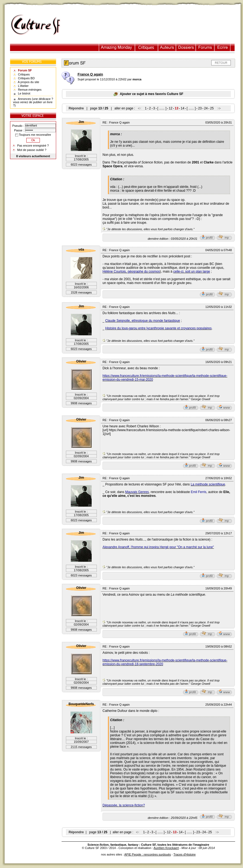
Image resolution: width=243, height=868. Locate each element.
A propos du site (29, 82)
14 (182, 108)
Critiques (147, 47)
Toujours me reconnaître (33, 135)
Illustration (117, 47)
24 (206, 108)
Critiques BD (26, 78)
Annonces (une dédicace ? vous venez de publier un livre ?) (33, 102)
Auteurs (167, 47)
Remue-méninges (30, 90)
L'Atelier (23, 86)
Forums (205, 47)
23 (200, 108)
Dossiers (186, 47)
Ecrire (222, 47)
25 (212, 108)
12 (170, 108)
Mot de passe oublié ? (32, 150)
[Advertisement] (153, 25)
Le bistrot (24, 93)
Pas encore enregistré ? (33, 146)
